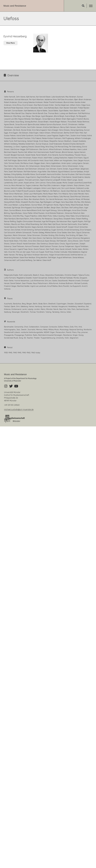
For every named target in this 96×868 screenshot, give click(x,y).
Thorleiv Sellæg (38, 233)
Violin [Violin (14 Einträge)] (67, 338)
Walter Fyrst (9, 141)
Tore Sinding (70, 235)
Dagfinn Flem (64, 136)
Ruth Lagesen (19, 180)
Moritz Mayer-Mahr (50, 194)
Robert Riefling (82, 219)
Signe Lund (56, 188)
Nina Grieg (50, 147)
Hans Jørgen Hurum (81, 161)
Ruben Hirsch (38, 158)
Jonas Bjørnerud (49, 119)
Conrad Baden (18, 111)
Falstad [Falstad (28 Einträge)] (7, 306)
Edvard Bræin (43, 122)
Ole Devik (17, 130)
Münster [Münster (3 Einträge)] (49, 309)
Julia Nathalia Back (51, 108)
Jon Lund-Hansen (68, 188)
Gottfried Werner (77, 255)
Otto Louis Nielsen (11, 205)
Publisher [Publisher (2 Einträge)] (28, 335)
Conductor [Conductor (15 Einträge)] (53, 327)
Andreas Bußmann (66, 283)
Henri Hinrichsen (25, 158)
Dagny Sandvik (37, 227)
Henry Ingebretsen (53, 163)
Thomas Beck (53, 113)
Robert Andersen (11, 102)
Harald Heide (30, 155)
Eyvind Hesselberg (15, 36)
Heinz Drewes (64, 130)
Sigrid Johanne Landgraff (50, 180)
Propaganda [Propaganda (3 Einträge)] (9, 335)
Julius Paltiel (28, 213)
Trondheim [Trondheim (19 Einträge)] (40, 312)
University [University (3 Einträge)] (60, 338)
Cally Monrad (64, 197)
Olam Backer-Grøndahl (68, 108)
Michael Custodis (81, 283)
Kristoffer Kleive (29, 174)
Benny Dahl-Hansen (68, 127)
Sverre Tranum (39, 249)
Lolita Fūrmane (10, 278)
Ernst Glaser (44, 141)
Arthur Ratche (35, 219)
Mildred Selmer (51, 233)
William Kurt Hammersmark (38, 152)
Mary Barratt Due (18, 113)
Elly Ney (77, 202)
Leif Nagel (56, 202)
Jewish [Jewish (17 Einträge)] (24, 330)
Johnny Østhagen (64, 210)
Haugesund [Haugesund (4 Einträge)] (63, 306)
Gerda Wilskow (78, 258)
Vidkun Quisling (59, 216)
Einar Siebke (62, 233)
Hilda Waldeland (74, 252)
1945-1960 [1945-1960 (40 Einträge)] (26, 353)
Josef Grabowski (55, 144)
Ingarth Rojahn (78, 221)
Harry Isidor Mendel (76, 194)
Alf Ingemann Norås (51, 205)
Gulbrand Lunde (83, 188)
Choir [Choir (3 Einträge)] (26, 327)
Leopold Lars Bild (11, 119)
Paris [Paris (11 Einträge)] (73, 309)
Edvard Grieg (40, 147)
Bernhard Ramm (23, 219)
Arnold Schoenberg (72, 230)
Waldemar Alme (51, 100)
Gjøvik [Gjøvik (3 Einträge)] (13, 306)
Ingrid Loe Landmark (38, 286)
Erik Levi (48, 281)
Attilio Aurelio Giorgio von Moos (16, 199)
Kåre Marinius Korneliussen (14, 177)
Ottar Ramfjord (10, 219)
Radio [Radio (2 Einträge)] (35, 335)
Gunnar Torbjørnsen (66, 246)
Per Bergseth (81, 116)
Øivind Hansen (68, 152)
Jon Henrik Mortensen (54, 199)
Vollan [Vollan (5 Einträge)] (69, 312)
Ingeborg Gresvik (27, 147)
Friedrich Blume (83, 119)
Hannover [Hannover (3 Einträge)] (47, 306)
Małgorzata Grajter (11, 275)
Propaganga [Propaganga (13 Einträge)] (19, 335)
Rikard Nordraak (77, 205)
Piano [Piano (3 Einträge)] (74, 332)
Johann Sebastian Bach (33, 108)
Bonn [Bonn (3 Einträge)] (45, 304)
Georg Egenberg (77, 130)
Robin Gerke (9, 281)
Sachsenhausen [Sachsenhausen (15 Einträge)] (83, 309)
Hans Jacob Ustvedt (63, 249)
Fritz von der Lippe (23, 252)
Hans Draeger (53, 130)
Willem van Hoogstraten (63, 161)
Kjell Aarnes (31, 97)
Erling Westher (42, 258)
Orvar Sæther (83, 224)
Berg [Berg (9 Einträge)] (24, 304)
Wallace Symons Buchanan (51, 124)
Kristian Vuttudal (61, 252)
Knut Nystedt (38, 208)
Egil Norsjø (16, 208)
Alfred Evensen (57, 133)
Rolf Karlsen (18, 172)
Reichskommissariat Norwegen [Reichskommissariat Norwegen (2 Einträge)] (50, 335)
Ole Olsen (65, 208)
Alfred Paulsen (39, 213)
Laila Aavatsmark (58, 97)
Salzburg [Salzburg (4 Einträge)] (7, 312)
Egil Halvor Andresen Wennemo (36, 255)
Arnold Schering (27, 230)
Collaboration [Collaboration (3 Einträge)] (34, 327)
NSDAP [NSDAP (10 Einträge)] (46, 332)
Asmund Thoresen (32, 246)
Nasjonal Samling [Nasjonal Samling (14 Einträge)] (76, 330)
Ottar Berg (17, 116)
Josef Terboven (18, 246)
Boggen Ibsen (40, 163)
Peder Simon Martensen (13, 194)
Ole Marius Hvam (27, 163)
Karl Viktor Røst (46, 224)
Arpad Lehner (29, 183)
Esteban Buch (53, 278)
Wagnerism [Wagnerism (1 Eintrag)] (74, 338)
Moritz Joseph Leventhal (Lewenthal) (77, 183)
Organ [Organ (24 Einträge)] (52, 332)
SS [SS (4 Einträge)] (25, 338)
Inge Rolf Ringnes (49, 221)
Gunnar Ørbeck (15, 210)
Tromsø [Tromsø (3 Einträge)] (33, 312)
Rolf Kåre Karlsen (30, 172)
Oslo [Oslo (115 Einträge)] (69, 309)
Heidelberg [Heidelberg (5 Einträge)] (72, 306)
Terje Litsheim (79, 185)
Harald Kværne (78, 177)
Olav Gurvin (44, 149)
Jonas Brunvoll (21, 124)
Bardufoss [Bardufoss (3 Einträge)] (17, 304)
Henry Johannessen (70, 166)
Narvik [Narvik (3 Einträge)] (56, 309)
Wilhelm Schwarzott (24, 233)
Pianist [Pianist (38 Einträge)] (69, 332)
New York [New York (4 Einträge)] (63, 309)
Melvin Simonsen (19, 235)
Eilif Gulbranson (32, 149)
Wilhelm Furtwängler (83, 138)
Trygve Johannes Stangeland (78, 238)
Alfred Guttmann (55, 149)
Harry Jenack (20, 166)
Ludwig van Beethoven (68, 113)
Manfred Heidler (23, 286)
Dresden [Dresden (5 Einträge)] (71, 304)
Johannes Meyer (30, 197)
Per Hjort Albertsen (37, 100)
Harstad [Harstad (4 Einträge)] (54, 306)
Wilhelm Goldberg (11, 144)
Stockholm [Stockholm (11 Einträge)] (25, 312)
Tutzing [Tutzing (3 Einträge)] (48, 312)
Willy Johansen (19, 169)
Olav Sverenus (42, 244)
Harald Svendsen (29, 244)
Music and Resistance (15, 6)
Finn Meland (63, 194)
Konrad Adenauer (22, 100)
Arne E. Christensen (70, 124)
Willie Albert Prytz (45, 216)
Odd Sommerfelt (60, 238)
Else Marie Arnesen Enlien (44, 105)
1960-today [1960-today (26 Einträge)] (36, 353)
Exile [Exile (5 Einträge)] (72, 327)
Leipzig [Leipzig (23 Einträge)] (30, 309)
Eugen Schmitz (57, 230)
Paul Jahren (9, 166)
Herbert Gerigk (33, 141)
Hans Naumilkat (67, 202)
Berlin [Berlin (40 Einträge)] (35, 304)
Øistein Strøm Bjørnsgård (66, 119)
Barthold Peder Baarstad (14, 108)
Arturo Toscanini (10, 249)
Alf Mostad (85, 199)
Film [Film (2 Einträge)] (76, 327)
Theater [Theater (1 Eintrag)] (37, 338)
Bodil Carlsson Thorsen (49, 246)
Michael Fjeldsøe (66, 278)
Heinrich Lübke (17, 188)
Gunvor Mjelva (53, 197)
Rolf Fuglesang (68, 138)
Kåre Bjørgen (36, 119)
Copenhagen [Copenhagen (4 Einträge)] (61, 304)
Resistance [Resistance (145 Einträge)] (67, 335)
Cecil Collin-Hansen (35, 127)
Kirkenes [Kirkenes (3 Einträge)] (7, 309)
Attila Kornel (53, 283)
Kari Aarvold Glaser (43, 97)
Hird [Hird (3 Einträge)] (80, 327)
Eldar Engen (34, 133)
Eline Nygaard (26, 208)
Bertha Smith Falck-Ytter (74, 133)
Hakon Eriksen (45, 133)
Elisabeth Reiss (70, 219)
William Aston (75, 105)
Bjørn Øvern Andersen (83, 100)
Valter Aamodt (10, 97)
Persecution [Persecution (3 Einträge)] (60, 332)
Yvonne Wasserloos (22, 281)
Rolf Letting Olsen (76, 208)
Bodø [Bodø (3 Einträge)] (40, 304)
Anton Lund (46, 188)
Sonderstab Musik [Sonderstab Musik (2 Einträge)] (11, 338)
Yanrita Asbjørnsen (62, 105)
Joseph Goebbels (79, 141)
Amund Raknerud (82, 216)
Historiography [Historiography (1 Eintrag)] (10, 330)
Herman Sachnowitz (69, 224)
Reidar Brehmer (83, 122)
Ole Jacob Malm (84, 191)
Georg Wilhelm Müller (12, 202)
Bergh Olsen (56, 208)
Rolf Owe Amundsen (66, 100)
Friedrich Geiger (10, 286)
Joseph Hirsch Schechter (78, 227)
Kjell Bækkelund (30, 111)
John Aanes (21, 97)
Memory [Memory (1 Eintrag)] (39, 330)
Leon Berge (26, 116)
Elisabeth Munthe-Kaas (30, 202)
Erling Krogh (56, 177)
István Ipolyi (66, 163)
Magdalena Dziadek (24, 278)
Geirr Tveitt (50, 249)
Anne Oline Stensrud (36, 241)
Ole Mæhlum (55, 191)
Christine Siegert (71, 275)
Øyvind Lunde (9, 191)
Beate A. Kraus (39, 275)
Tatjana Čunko (84, 275)
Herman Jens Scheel (12, 230)
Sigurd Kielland (64, 172)
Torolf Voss (49, 252)
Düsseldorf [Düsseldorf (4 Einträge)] (79, 304)
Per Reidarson (47, 219)
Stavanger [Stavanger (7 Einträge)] (16, 312)
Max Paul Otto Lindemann (50, 185)
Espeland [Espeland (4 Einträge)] (88, 304)
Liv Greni (16, 147)
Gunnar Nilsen (37, 205)
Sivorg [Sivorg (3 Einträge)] (81, 335)
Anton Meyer (18, 197)
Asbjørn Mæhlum (43, 191)
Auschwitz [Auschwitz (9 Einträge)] (8, 304)
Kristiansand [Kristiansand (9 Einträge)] (16, 309)
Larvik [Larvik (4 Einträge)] (24, 309)
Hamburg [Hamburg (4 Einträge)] (38, 306)
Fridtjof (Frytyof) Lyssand (25, 191)
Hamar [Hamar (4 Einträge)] (31, 306)
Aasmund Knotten (54, 174)
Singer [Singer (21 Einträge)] (75, 335)
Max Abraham (71, 97)
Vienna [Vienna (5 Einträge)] (63, 312)
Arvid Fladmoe (40, 136)
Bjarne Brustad (33, 124)
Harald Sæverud (10, 227)
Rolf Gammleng (20, 141)
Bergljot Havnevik (18, 155)
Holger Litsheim (67, 185)
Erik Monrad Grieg (61, 147)
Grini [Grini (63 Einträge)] (18, 306)
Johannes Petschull (72, 213)
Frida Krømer (66, 177)
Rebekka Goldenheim (27, 144)
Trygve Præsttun (31, 216)
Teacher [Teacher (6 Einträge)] (30, 338)
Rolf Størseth (62, 241)
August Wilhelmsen (64, 258)
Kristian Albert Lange (69, 180)
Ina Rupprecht (75, 286)
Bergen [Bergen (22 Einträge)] (29, 304)
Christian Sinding (48, 235)
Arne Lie (7, 185)
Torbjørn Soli (27, 238)
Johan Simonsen (34, 235)
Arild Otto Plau (18, 216)
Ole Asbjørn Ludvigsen (32, 188)
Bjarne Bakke (42, 111)
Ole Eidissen (24, 133)
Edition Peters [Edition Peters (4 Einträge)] (63, 327)
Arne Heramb (53, 155)
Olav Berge (36, 116)
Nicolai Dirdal (26, 130)
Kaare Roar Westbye (27, 258)
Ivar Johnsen (51, 169)
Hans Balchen (75, 111)
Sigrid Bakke (64, 111)
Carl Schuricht (10, 233)
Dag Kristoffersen (44, 177)
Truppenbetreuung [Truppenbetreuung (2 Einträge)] (48, 338)
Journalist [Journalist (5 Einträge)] (31, 330)
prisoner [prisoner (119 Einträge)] (84, 332)
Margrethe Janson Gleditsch (60, 141)
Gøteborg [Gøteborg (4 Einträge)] (24, 306)
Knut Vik (12, 252)
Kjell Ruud (56, 224)
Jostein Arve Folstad (78, 136)
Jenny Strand (73, 241)
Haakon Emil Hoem (75, 158)
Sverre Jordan (63, 169)
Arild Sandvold (50, 227)
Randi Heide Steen (11, 241)
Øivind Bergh (59, 116)
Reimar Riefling (10, 221)
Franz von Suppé (38, 252)
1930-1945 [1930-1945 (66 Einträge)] (8, 353)
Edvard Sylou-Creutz (57, 244)
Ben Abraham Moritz (37, 199)
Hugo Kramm (31, 177)
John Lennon (40, 183)
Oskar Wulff (47, 260)
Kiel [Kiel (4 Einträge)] (87, 306)
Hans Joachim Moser (72, 199)
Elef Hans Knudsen (83, 174)
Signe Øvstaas (16, 213)
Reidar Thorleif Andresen (53, 102)
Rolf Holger (12, 161)
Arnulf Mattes (52, 286)
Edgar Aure (86, 105)
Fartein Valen (77, 249)
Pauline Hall (22, 152)
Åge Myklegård (46, 202)
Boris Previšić (64, 286)
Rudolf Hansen (55, 152)
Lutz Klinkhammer (37, 281)
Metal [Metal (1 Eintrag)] (45, 330)
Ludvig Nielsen (25, 205)
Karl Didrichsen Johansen (35, 169)
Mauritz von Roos (18, 224)
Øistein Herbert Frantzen (21, 138)
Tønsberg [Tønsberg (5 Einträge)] (56, 312)
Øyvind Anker (69, 102)
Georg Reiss (58, 219)
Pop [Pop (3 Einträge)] (79, 332)
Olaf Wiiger (52, 258)
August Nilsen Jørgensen (79, 169)
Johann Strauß (16, 244)
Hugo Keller (42, 172)
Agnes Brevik (9, 124)
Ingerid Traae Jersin (25, 249)
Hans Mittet (42, 197)
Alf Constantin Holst (36, 161)
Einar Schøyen (86, 230)
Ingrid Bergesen (47, 116)
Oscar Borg (20, 122)
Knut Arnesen (28, 105)
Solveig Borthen (31, 122)
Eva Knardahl (41, 174)
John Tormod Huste (12, 163)
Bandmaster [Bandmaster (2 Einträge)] (9, 327)
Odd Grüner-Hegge (18, 149)
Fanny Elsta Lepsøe (54, 183)
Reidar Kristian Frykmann (52, 138)
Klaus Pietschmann (40, 283)
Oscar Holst (49, 161)
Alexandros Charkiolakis (54, 275)
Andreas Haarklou (70, 149)
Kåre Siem (72, 233)
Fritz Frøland (36, 138)
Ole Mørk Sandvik (24, 227)
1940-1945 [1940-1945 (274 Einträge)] (17, 353)
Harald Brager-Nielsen (58, 122)
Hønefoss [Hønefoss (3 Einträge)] (81, 306)
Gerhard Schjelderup (43, 230)
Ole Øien (47, 208)
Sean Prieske (27, 283)
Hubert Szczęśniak (40, 278)
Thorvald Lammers (32, 180)
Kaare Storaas (50, 241)
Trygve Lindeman (32, 185)
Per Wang (19, 255)
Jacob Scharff (62, 227)
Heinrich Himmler (11, 158)
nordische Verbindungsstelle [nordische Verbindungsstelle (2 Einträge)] (32, 332)
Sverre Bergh (70, 116)
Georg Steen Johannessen (51, 166)
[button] (83, 6)
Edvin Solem (16, 238)
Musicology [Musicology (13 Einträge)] (64, 330)
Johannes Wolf (10, 260)
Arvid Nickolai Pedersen (55, 213)
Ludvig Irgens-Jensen (80, 163)
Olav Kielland (52, 172)
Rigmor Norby (65, 205)
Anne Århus (17, 105)
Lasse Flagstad (52, 136)
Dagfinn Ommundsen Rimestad (29, 221)
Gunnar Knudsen (68, 174)
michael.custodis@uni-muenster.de (19, 410)
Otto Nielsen (86, 202)
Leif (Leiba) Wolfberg (24, 260)
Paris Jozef (8, 172)
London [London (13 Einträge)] (37, 309)
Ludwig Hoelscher (60, 158)
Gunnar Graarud (42, 144)
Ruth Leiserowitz (26, 275)
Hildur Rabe (70, 216)
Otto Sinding (60, 235)
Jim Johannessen (33, 166)
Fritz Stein (23, 241)
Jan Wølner (37, 260)
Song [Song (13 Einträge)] (21, 338)
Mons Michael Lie (18, 185)
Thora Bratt (72, 122)
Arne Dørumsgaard (39, 130)
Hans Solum (37, 238)
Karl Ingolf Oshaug (49, 210)
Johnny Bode (9, 122)
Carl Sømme (47, 238)
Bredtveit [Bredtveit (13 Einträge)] (52, 304)
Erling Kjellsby (17, 174)
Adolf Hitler (48, 158)
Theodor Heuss (80, 155)
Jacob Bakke (53, 111)
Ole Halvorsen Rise (64, 221)
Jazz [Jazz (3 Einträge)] (18, 330)
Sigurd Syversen (72, 244)
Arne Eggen (13, 133)
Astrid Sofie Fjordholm (25, 136)
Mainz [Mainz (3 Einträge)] (43, 309)
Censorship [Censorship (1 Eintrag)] (19, 327)
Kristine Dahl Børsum (51, 127)
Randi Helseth (42, 155)
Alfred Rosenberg (32, 224)
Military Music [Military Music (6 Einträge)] (54, 330)
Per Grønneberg (75, 147)
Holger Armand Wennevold (59, 255)
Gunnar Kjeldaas (77, 172)
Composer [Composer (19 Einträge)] (44, 327)
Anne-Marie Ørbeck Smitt (32, 210)
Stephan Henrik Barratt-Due (36, 113)
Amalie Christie (20, 127)
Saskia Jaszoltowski (60, 281)
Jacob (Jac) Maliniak (69, 191)
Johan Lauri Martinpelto (33, 194)
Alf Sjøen (80, 235)
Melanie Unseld (74, 281)
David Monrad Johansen (80, 197)
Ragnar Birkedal (24, 119)
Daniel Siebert (16, 283)
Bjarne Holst (22, 161)
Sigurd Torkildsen (82, 246)
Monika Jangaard (80, 278)
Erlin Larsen (18, 183)
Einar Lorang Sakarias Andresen (30, 102)
